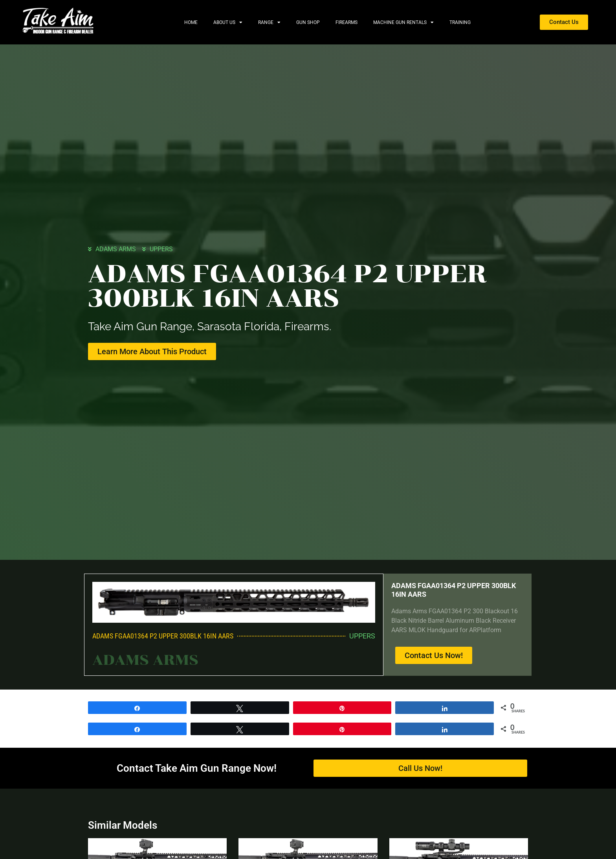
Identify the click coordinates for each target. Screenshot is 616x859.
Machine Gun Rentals (403, 22)
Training (460, 22)
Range (269, 22)
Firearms (346, 22)
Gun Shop (308, 22)
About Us (228, 22)
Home (191, 22)
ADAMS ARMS (116, 249)
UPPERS (161, 249)
